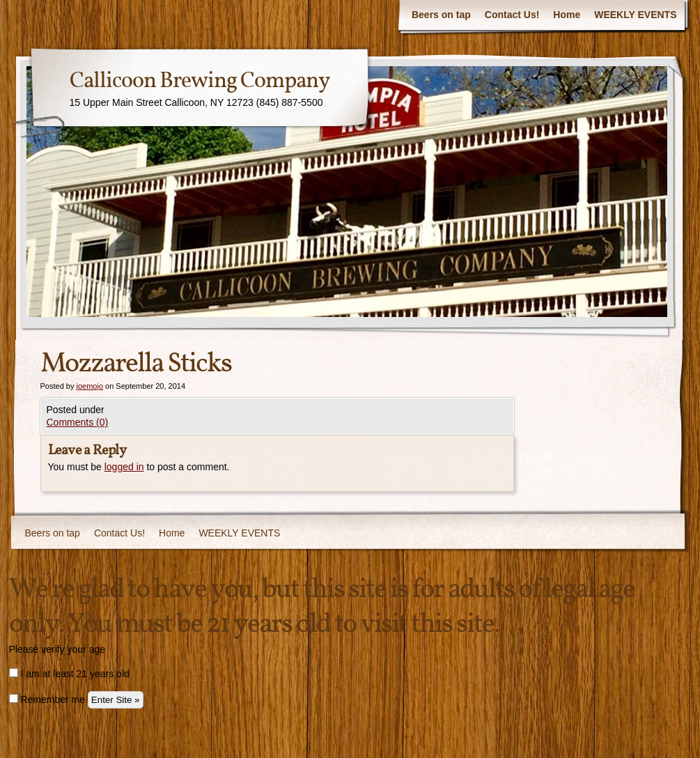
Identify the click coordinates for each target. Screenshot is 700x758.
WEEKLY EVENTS (635, 15)
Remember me (47, 699)
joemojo (90, 386)
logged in (124, 467)
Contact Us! (512, 15)
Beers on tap (441, 15)
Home (567, 15)
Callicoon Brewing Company (200, 82)
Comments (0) (78, 422)
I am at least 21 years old (69, 674)
